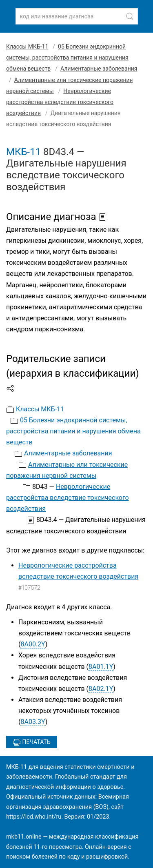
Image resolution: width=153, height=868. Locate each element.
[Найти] (130, 16)
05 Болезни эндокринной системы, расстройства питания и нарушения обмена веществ (67, 58)
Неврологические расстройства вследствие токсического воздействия (60, 102)
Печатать (32, 742)
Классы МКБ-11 (27, 47)
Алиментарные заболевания (99, 69)
